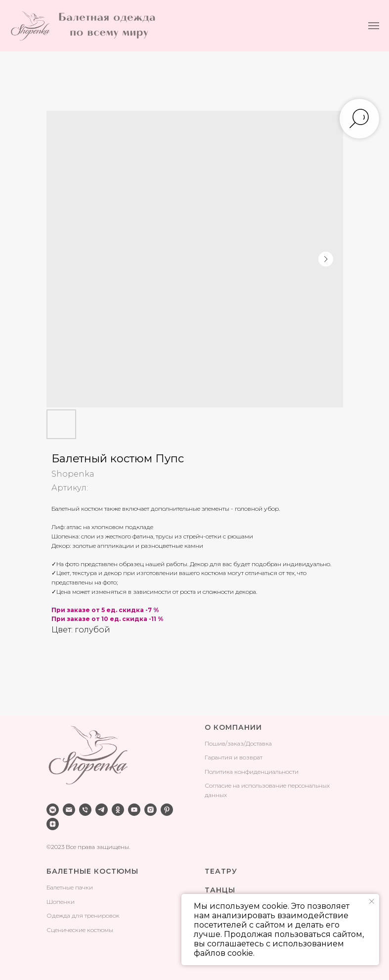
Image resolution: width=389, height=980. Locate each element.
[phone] (85, 810)
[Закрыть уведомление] (372, 901)
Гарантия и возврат (234, 757)
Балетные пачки (70, 887)
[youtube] (134, 810)
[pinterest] (167, 810)
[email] (69, 810)
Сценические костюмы (80, 930)
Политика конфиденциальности (252, 772)
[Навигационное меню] (374, 26)
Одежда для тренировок (83, 915)
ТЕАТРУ (221, 871)
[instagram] (151, 810)
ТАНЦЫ (220, 890)
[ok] (118, 810)
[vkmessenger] (53, 810)
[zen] (53, 824)
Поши (213, 743)
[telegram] (102, 810)
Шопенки (61, 902)
